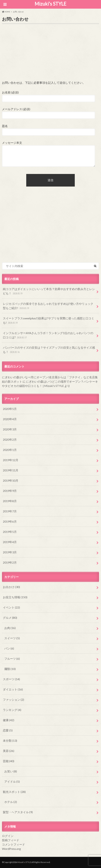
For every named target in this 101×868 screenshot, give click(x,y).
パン (9, 648)
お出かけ (11, 587)
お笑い (11, 771)
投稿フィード (11, 840)
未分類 (10, 740)
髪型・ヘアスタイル (18, 812)
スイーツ (12, 638)
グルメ (10, 618)
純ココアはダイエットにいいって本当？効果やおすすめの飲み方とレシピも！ (49, 291)
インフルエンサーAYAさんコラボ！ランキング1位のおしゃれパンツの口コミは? (48, 335)
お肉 (10, 628)
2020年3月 (10, 429)
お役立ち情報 (15, 597)
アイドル (12, 781)
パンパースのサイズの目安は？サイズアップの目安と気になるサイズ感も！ (49, 350)
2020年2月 (10, 439)
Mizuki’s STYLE (50, 4)
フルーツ (12, 659)
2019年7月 (10, 511)
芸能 (9, 761)
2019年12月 (11, 460)
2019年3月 (10, 552)
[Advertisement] (50, 55)
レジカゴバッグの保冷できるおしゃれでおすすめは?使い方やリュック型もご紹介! (48, 306)
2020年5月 (10, 409)
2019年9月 (10, 491)
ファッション (13, 700)
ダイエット (13, 689)
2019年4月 (10, 542)
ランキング (12, 710)
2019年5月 (10, 532)
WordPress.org (11, 849)
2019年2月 (10, 562)
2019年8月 (10, 501)
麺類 (10, 669)
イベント (11, 607)
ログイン (8, 836)
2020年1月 (10, 450)
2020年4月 (10, 419)
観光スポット (14, 792)
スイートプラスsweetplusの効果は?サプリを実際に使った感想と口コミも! (49, 321)
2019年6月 (10, 521)
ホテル (11, 802)
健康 (9, 720)
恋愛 (8, 730)
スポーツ (11, 679)
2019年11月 (11, 470)
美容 (9, 751)
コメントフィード (13, 844)
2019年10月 (11, 480)
